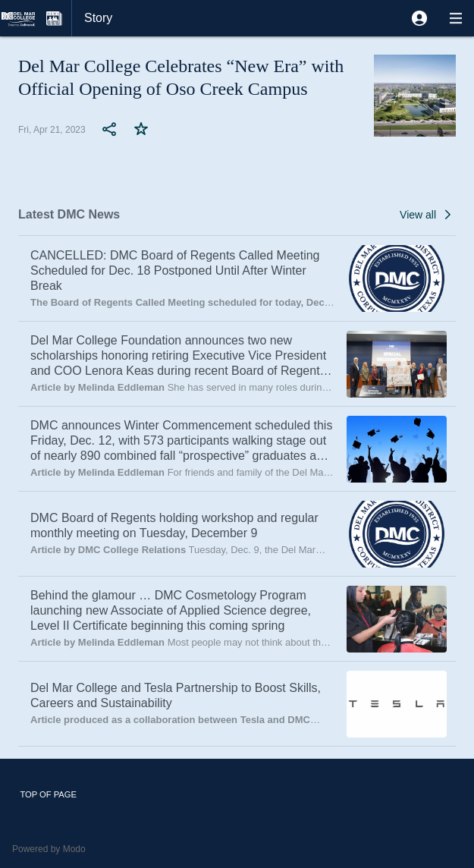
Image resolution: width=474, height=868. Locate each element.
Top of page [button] (48, 794)
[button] (419, 18)
